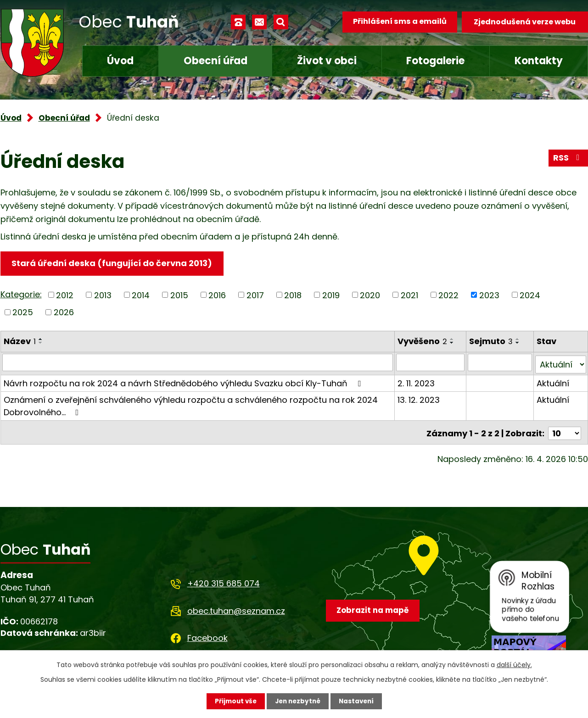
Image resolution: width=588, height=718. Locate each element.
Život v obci (327, 61)
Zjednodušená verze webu (525, 22)
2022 (448, 296)
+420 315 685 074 (224, 580)
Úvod (120, 61)
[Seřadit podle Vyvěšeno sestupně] (453, 343)
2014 (141, 296)
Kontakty (539, 61)
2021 (409, 296)
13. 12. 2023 (419, 398)
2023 (489, 296)
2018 (293, 296)
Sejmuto (491, 342)
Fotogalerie (435, 61)
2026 (64, 313)
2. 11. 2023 (417, 381)
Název (20, 342)
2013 (103, 296)
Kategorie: (21, 295)
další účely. (514, 664)
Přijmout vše (233, 701)
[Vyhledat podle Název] (198, 363)
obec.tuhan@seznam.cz (236, 607)
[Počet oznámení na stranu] (565, 430)
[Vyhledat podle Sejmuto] (500, 363)
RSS (568, 159)
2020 (370, 296)
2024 (530, 296)
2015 (179, 296)
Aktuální (553, 381)
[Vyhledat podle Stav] (560, 363)
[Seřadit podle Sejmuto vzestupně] (518, 340)
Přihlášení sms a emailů (398, 22)
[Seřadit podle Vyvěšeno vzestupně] (453, 340)
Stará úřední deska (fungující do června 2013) (113, 264)
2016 (217, 296)
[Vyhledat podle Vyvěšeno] (431, 363)
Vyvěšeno (423, 342)
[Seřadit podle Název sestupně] (41, 343)
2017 (255, 296)
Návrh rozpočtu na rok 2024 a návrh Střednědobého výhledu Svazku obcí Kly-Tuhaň (184, 381)
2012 (65, 296)
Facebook (207, 634)
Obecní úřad (216, 61)
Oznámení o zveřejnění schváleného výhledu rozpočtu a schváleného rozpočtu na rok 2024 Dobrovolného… (191, 404)
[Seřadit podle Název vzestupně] (41, 340)
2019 (331, 296)
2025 (23, 313)
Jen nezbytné (298, 701)
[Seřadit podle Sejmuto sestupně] (518, 343)
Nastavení (358, 701)
